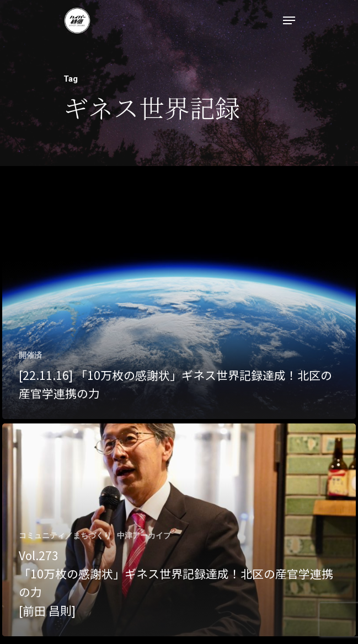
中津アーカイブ (144, 535)
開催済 (30, 355)
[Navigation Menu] (289, 20)
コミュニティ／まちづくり (65, 535)
